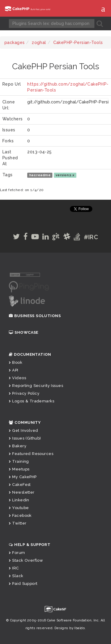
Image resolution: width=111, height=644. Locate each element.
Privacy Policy (24, 393)
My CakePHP (23, 477)
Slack (16, 576)
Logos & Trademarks (32, 401)
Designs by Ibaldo (70, 628)
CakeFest (20, 485)
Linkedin (19, 500)
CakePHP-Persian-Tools (78, 42)
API (14, 370)
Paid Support (23, 584)
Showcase (24, 332)
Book (16, 362)
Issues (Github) (25, 438)
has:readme (40, 175)
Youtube (19, 508)
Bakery (18, 446)
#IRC (91, 237)
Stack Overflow (26, 560)
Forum (17, 553)
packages (15, 42)
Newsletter (22, 492)
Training (19, 461)
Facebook (20, 515)
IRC (14, 568)
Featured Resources (31, 454)
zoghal (39, 42)
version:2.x (65, 175)
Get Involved (23, 430)
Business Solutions (35, 316)
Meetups (19, 469)
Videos (17, 378)
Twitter (18, 523)
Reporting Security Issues (36, 386)
